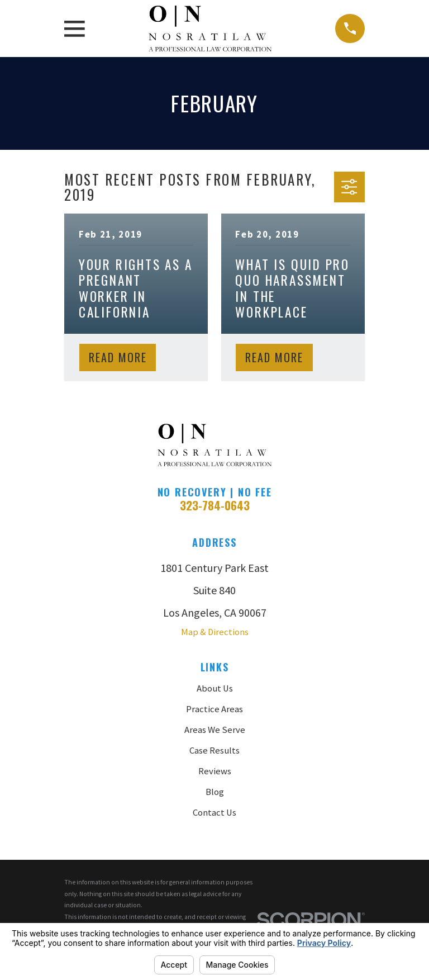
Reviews (215, 771)
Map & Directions (215, 632)
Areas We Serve (215, 730)
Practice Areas (214, 709)
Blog (215, 792)
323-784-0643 (215, 505)
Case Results (214, 751)
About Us (215, 688)
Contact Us (214, 813)
